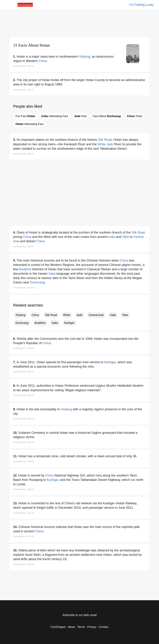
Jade (110, 144)
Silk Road (105, 140)
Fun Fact (25, 116)
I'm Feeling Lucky (142, 5)
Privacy (92, 627)
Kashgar (69, 323)
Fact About (107, 116)
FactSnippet (58, 627)
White (102, 144)
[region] (79, 23)
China (43, 61)
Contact (104, 627)
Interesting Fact (55, 116)
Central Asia (96, 315)
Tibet (126, 237)
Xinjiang (85, 57)
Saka (52, 274)
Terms (81, 627)
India (112, 237)
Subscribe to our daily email (80, 615)
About (71, 627)
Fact (80, 116)
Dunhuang (37, 282)
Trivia (134, 116)
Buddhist (25, 269)
